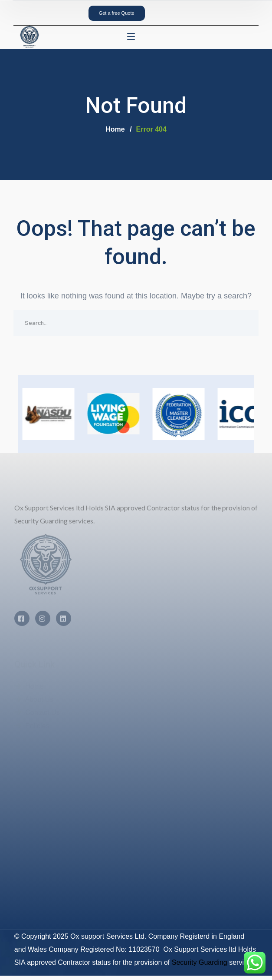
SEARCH (246, 323)
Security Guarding (200, 962)
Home (115, 129)
